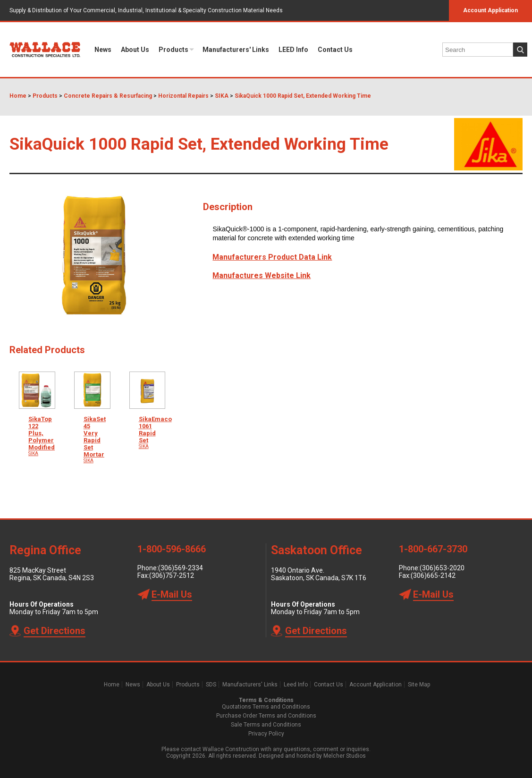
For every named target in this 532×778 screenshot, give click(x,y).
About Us (135, 50)
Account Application (490, 10)
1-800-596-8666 (172, 549)
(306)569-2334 (181, 568)
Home (18, 96)
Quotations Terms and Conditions (266, 707)
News (103, 50)
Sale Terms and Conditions (266, 725)
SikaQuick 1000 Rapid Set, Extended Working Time (303, 96)
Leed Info (296, 685)
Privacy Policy (266, 734)
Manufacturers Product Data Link (272, 257)
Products (173, 50)
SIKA (222, 96)
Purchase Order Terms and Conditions (266, 716)
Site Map (419, 685)
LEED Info (293, 50)
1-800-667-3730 (433, 549)
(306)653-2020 (442, 568)
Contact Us (335, 50)
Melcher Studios (345, 756)
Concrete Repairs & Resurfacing (108, 96)
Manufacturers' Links (236, 50)
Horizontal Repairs (183, 96)
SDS (211, 685)
